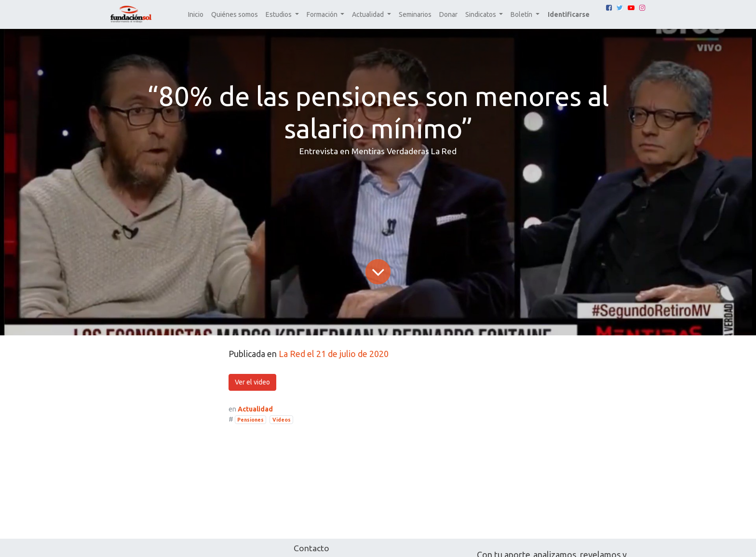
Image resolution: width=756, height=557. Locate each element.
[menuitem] (196, 15)
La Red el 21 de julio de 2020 (334, 354)
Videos (282, 420)
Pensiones (250, 420)
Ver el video (252, 382)
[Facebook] (609, 8)
